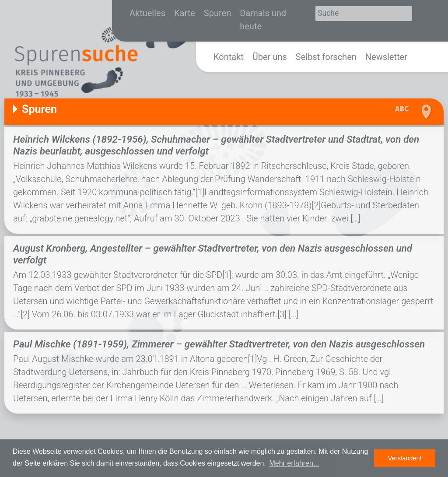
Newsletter (386, 57)
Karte (185, 13)
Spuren (217, 13)
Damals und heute (263, 20)
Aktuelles (147, 13)
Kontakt (229, 57)
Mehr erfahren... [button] (294, 463)
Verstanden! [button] (405, 458)
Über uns (270, 57)
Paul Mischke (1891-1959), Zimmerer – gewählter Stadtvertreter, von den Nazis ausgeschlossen (219, 344)
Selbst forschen (326, 57)
